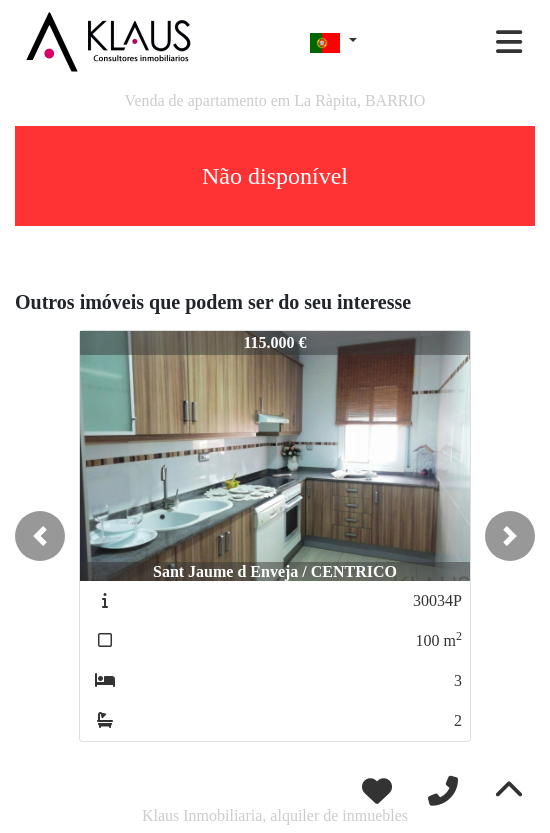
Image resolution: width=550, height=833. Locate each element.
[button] (40, 536)
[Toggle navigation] (509, 42)
